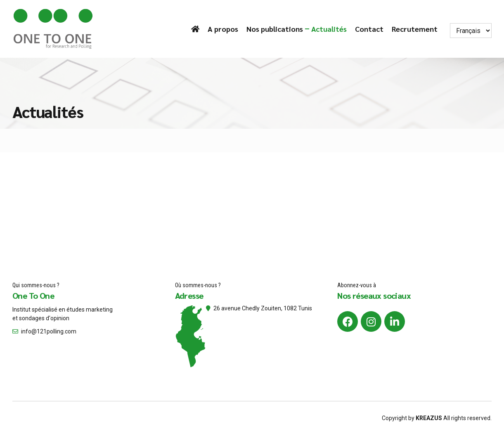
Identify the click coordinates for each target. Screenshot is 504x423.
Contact (369, 29)
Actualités (329, 29)
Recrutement (415, 29)
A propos (223, 29)
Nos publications (275, 29)
